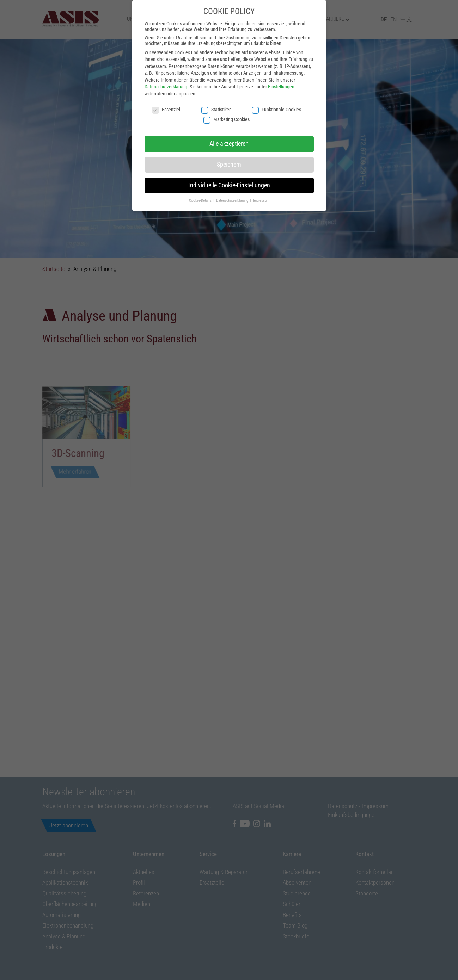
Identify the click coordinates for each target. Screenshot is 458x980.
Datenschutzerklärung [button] (233, 188)
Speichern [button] (229, 152)
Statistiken (216, 97)
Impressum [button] (261, 188)
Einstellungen (281, 74)
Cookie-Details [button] (201, 188)
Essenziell (167, 97)
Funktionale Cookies (276, 97)
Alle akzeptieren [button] (229, 131)
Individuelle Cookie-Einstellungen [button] (229, 173)
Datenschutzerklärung (166, 74)
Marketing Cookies (227, 107)
